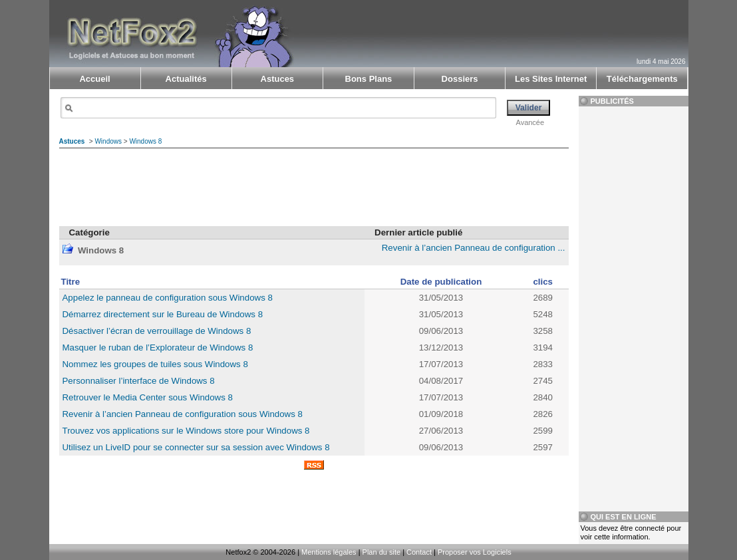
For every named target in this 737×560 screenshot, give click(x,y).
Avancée (530, 122)
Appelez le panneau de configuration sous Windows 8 (168, 298)
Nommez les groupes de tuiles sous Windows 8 (155, 364)
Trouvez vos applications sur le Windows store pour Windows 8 (186, 431)
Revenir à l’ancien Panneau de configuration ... (474, 248)
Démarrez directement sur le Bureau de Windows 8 (163, 314)
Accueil (94, 79)
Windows (108, 141)
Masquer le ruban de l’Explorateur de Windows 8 (158, 348)
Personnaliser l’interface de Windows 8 (139, 381)
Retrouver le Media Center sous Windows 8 (148, 397)
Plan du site (381, 552)
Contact (419, 552)
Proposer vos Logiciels (475, 552)
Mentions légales (329, 552)
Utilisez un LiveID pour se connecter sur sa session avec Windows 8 (196, 447)
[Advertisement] (529, 24)
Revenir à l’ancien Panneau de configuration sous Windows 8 (183, 414)
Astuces (72, 141)
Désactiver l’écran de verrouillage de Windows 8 (157, 331)
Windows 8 (145, 141)
